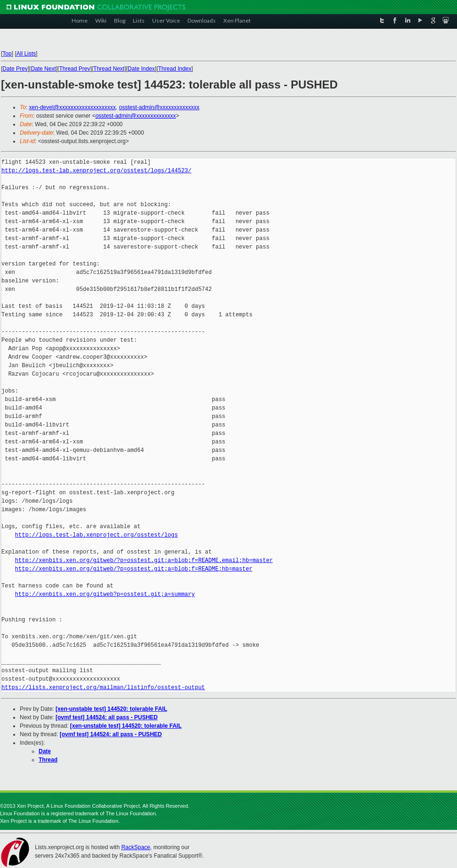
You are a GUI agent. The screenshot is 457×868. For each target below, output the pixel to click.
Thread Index (175, 69)
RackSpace (135, 847)
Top (7, 54)
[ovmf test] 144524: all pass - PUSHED (107, 717)
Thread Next (109, 69)
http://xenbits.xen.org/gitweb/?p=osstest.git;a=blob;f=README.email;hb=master (144, 560)
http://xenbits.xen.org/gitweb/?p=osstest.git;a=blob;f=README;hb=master (134, 569)
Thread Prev (74, 69)
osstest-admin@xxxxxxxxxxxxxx (159, 107)
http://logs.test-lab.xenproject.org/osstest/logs (97, 535)
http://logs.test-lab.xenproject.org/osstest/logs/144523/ (96, 171)
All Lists (26, 54)
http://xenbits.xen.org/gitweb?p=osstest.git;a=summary (105, 594)
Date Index (141, 69)
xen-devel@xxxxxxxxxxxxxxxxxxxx (73, 107)
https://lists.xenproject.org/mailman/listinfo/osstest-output (103, 687)
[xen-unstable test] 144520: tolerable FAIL (111, 709)
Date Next (43, 69)
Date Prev (15, 69)
